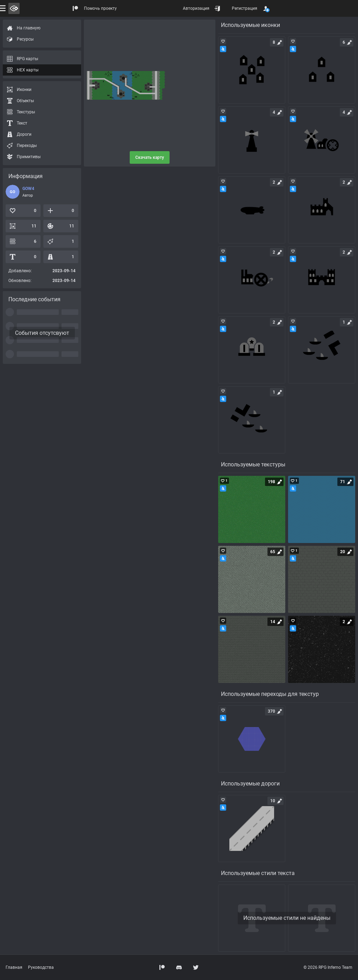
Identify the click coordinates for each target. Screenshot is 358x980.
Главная (14, 967)
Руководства (41, 967)
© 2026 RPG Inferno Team (328, 967)
